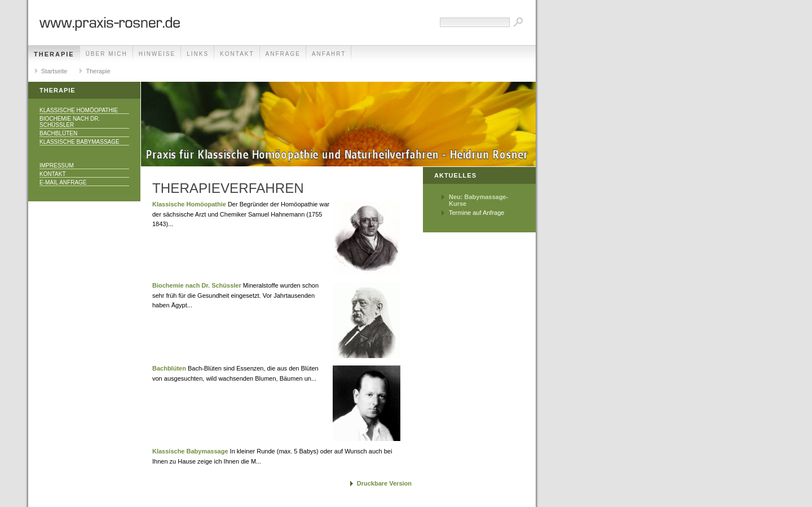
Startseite (54, 71)
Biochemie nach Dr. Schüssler (70, 122)
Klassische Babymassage (80, 142)
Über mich (107, 54)
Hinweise (157, 54)
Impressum (57, 166)
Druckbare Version (384, 483)
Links (198, 54)
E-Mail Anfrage (63, 182)
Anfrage (283, 54)
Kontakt (237, 54)
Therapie (54, 54)
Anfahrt (329, 54)
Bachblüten (58, 133)
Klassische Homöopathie (79, 110)
